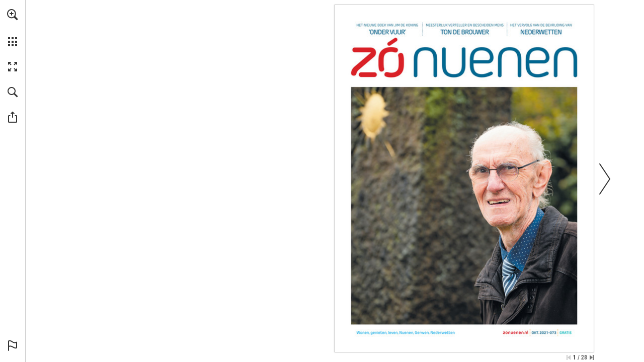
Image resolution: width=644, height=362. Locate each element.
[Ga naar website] (515, 333)
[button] (13, 15)
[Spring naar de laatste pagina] (592, 357)
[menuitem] (13, 28)
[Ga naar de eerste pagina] (569, 357)
